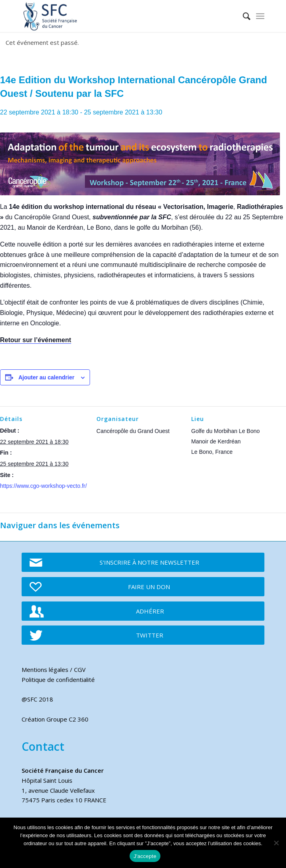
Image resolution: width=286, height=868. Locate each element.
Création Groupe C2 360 (55, 719)
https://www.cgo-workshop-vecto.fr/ (43, 486)
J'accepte (145, 856)
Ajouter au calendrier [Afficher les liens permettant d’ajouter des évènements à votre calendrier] (46, 377)
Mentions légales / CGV (54, 670)
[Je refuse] (276, 843)
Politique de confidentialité (58, 680)
